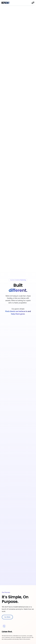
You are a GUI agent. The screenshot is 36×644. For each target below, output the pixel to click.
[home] (7, 3)
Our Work (7, 617)
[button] (33, 3)
